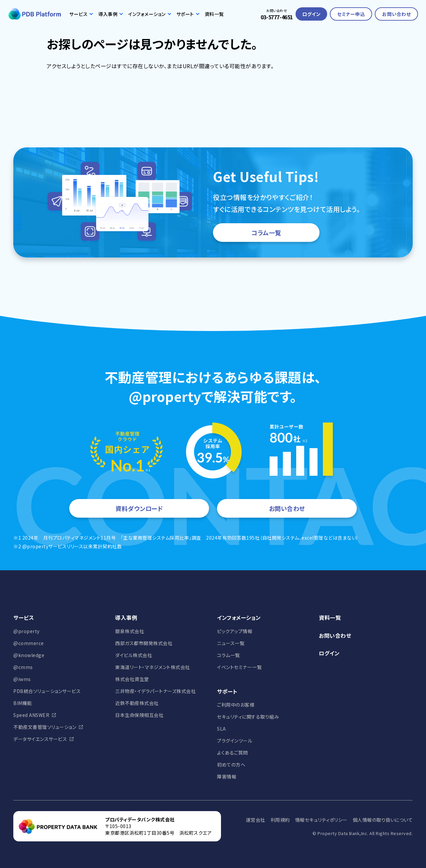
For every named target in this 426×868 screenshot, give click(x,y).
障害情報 (227, 777)
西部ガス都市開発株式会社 (144, 643)
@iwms (22, 679)
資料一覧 (214, 14)
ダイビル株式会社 (134, 655)
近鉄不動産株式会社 (137, 703)
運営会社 (256, 820)
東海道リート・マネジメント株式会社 (153, 667)
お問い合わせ (396, 14)
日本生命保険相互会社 (139, 715)
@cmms (23, 667)
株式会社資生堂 (132, 679)
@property (26, 631)
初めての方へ (231, 765)
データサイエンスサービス (40, 739)
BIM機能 (23, 703)
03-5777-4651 (277, 17)
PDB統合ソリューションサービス (47, 691)
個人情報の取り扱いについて (383, 820)
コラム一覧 (266, 233)
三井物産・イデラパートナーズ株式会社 (155, 691)
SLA (221, 729)
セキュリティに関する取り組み (248, 717)
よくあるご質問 (232, 753)
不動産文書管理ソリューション (45, 727)
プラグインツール (235, 741)
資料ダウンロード (139, 508)
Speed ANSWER (31, 715)
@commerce (29, 643)
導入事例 (110, 14)
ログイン (311, 14)
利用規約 (280, 820)
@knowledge (29, 655)
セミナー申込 (351, 14)
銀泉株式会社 (130, 631)
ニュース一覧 (231, 643)
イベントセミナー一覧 (239, 667)
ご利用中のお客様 (236, 705)
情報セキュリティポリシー (321, 820)
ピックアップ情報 (235, 631)
